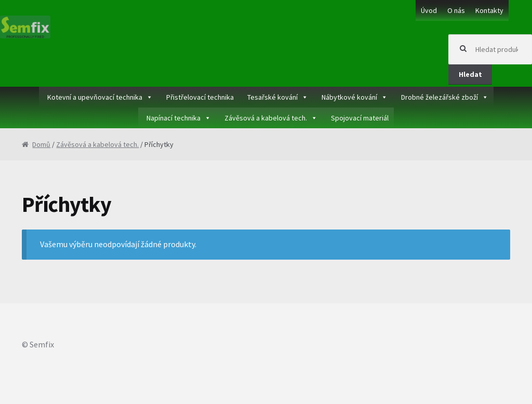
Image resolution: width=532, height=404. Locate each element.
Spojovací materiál (360, 118)
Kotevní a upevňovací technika (95, 97)
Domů (41, 144)
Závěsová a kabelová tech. (266, 118)
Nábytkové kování (349, 97)
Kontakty (489, 10)
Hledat (470, 74)
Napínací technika (174, 118)
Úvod (429, 10)
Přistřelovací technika (200, 97)
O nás (456, 10)
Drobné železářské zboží (440, 97)
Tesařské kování (272, 97)
